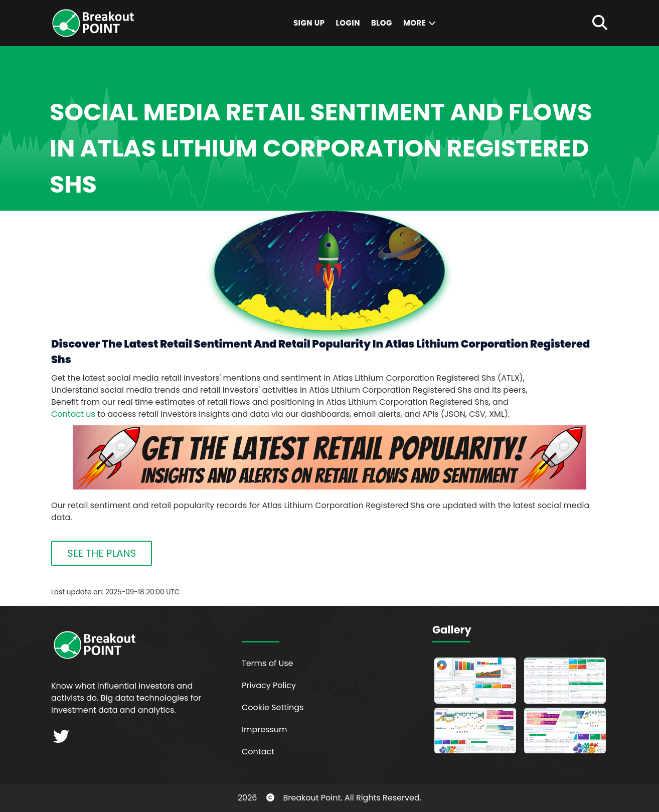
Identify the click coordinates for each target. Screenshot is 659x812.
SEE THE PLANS (102, 553)
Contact (258, 752)
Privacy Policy (269, 685)
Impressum (265, 729)
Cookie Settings (273, 707)
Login (348, 23)
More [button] (420, 23)
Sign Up (309, 23)
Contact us (73, 414)
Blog (382, 23)
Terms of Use (268, 663)
